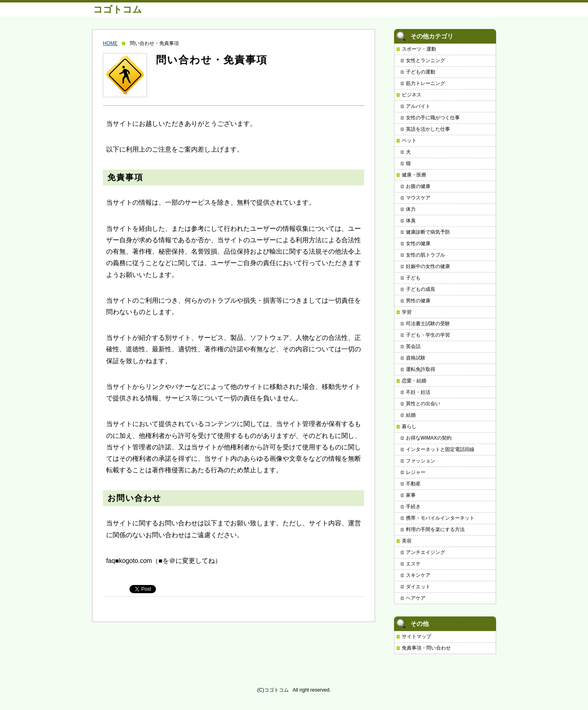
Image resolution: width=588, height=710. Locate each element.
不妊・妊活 (418, 392)
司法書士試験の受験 (428, 324)
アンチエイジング (425, 552)
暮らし (409, 426)
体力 (411, 209)
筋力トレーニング (425, 83)
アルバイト (418, 106)
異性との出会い (423, 404)
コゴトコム (118, 9)
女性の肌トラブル (425, 255)
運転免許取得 (421, 369)
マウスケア (418, 198)
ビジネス (412, 95)
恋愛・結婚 (414, 381)
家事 (411, 495)
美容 (407, 541)
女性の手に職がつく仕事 (433, 118)
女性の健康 (418, 243)
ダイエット (418, 587)
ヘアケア (416, 598)
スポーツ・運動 (419, 49)
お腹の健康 (418, 186)
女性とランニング (425, 60)
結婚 (411, 415)
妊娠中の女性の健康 (428, 266)
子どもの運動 (421, 72)
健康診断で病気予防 (428, 232)
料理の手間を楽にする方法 (435, 529)
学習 (407, 312)
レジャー (416, 472)
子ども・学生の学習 (428, 335)
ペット (409, 141)
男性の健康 (418, 301)
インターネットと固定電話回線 (440, 449)
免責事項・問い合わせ (426, 648)
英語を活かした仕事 (428, 129)
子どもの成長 (421, 289)
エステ (413, 564)
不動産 (413, 484)
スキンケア (418, 575)
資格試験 (416, 358)
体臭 (411, 221)
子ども (413, 278)
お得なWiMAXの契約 (429, 438)
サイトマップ (416, 636)
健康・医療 (414, 175)
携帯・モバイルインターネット (440, 518)
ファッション (421, 461)
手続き (413, 507)
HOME (110, 43)
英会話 (413, 346)
